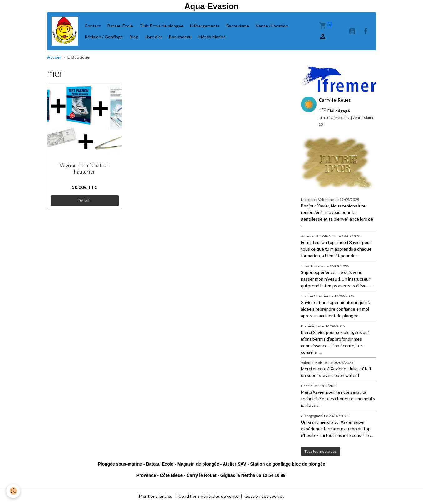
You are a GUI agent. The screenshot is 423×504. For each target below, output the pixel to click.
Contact (93, 26)
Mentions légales (156, 496)
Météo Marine (212, 37)
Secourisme (238, 26)
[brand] (65, 31)
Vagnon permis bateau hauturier (85, 169)
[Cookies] (13, 491)
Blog (134, 37)
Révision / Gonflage (104, 37)
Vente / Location (272, 26)
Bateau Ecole (120, 26)
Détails (85, 200)
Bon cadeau (180, 37)
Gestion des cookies (264, 496)
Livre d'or (154, 37)
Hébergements (205, 26)
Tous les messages (320, 451)
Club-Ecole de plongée (162, 26)
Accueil (54, 57)
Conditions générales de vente (208, 496)
